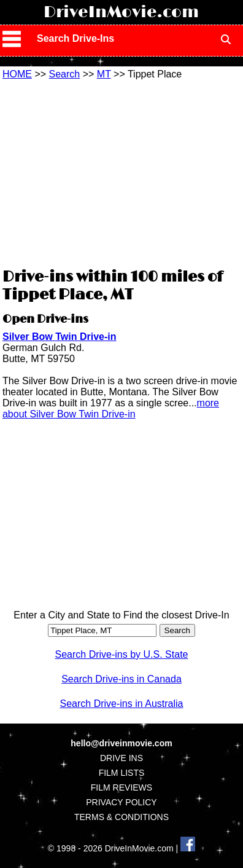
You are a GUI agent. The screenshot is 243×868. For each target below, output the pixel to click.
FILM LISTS (122, 773)
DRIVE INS (121, 758)
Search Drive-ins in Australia (122, 704)
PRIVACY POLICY (121, 802)
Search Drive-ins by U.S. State (122, 654)
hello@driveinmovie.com (121, 743)
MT (104, 74)
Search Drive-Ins (75, 38)
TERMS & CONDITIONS (121, 817)
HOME (17, 74)
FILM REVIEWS (121, 787)
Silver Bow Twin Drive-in (60, 337)
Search (65, 74)
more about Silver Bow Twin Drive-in (111, 408)
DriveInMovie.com (121, 12)
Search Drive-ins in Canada (121, 679)
